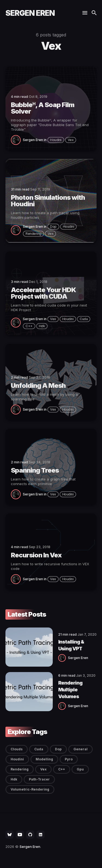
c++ (29, 326)
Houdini (56, 140)
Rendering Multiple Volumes (70, 690)
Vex (71, 140)
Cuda (84, 319)
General (81, 749)
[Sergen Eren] (17, 140)
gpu (80, 769)
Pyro (69, 759)
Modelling (44, 759)
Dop (53, 227)
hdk (42, 326)
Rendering (33, 234)
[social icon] (10, 835)
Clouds (17, 749)
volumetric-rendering (30, 789)
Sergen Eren (30, 13)
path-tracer (39, 779)
